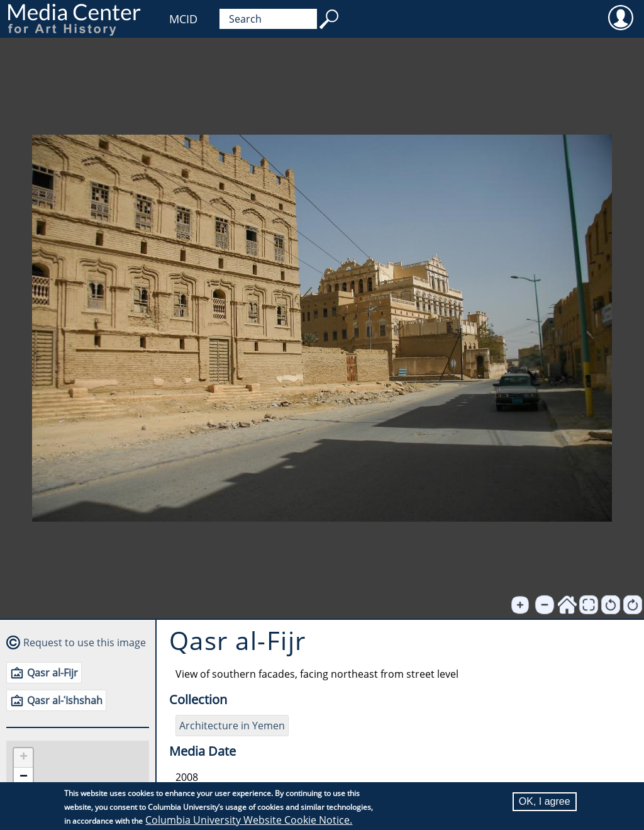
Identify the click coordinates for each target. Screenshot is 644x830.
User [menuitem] (620, 17)
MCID (183, 19)
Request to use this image (85, 642)
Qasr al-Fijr (53, 673)
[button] (23, 758)
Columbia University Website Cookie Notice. (249, 820)
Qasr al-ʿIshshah (65, 700)
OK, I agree (545, 801)
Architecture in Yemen (232, 726)
